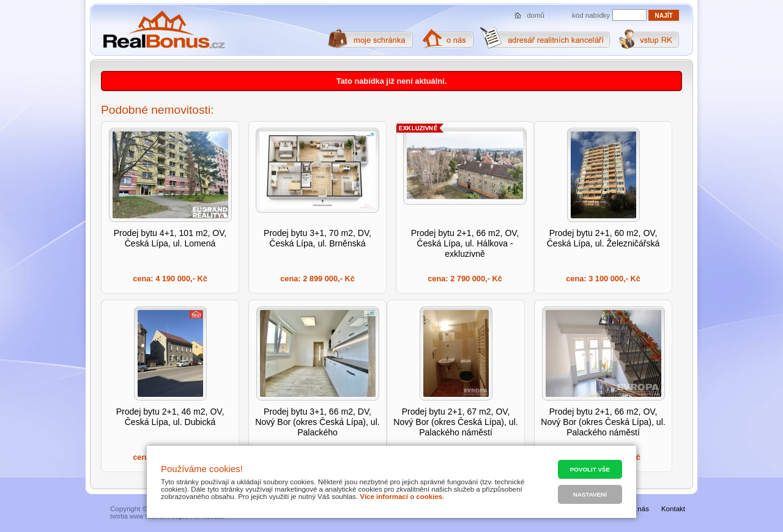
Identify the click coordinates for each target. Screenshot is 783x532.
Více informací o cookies (401, 497)
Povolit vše (590, 469)
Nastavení (590, 494)
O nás (640, 509)
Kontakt (673, 509)
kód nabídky (591, 15)
